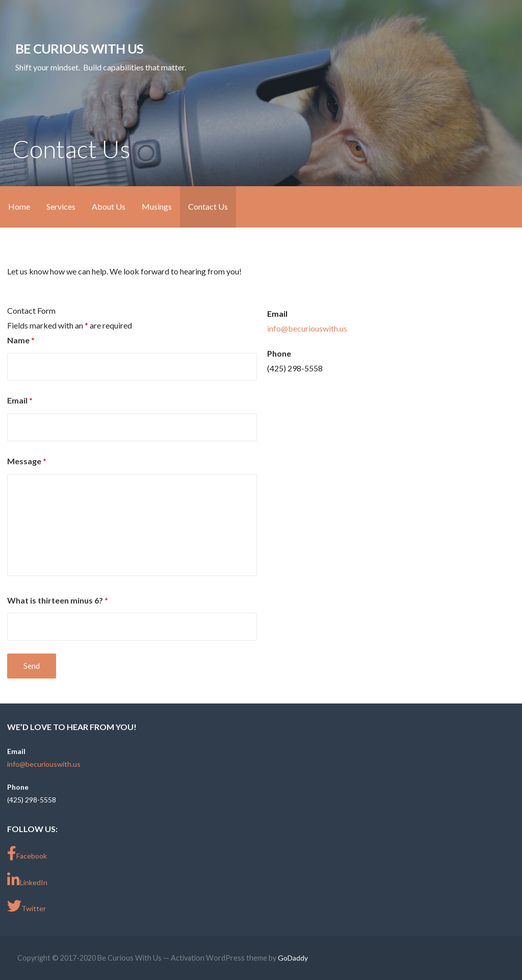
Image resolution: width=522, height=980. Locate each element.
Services (61, 206)
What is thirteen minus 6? (58, 600)
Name (21, 340)
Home (19, 206)
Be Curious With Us (79, 48)
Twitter (27, 906)
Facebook (27, 853)
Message (27, 461)
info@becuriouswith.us (307, 328)
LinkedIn (27, 880)
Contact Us (208, 206)
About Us (109, 206)
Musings (157, 206)
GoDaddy (293, 958)
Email (20, 400)
